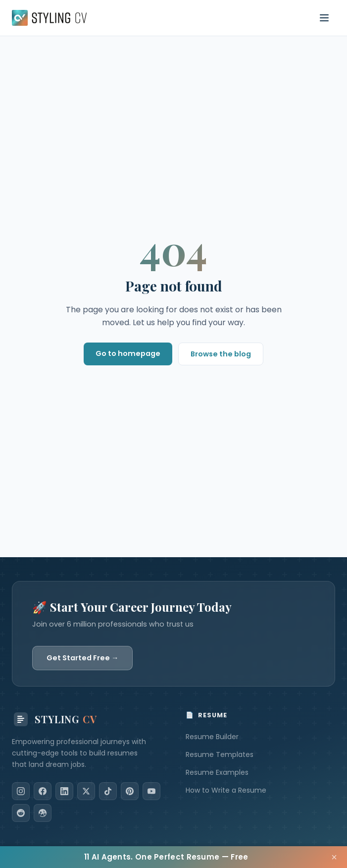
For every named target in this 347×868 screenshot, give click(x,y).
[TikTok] (108, 791)
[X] (86, 791)
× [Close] (334, 857)
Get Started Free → (82, 658)
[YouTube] (151, 791)
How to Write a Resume (226, 790)
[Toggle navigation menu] (324, 18)
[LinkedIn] (64, 791)
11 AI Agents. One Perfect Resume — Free (166, 857)
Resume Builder (212, 737)
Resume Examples (217, 772)
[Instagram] (21, 791)
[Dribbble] (43, 813)
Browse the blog (221, 354)
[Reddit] (21, 813)
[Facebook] (43, 791)
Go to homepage (128, 353)
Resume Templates (220, 754)
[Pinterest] (130, 791)
